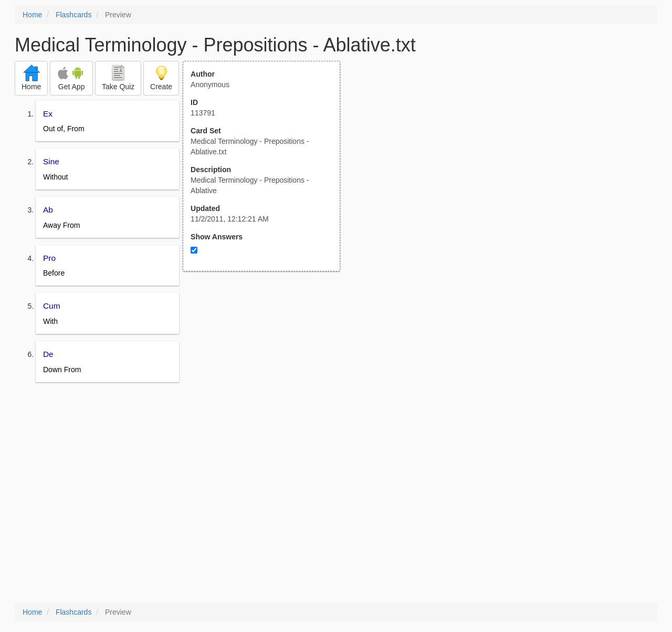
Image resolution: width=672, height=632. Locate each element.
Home (32, 15)
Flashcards (73, 15)
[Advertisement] (267, 374)
